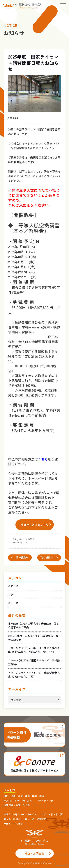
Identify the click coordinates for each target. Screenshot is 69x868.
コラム (12, 594)
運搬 (27, 796)
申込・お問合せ (34, 853)
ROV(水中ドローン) (14, 801)
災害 (29, 801)
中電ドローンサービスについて (29, 814)
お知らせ (32, 539)
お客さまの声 (55, 814)
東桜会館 (18, 287)
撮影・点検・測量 (13, 796)
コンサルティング (44, 801)
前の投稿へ (22, 557)
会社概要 (41, 819)
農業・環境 (38, 796)
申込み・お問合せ (13, 824)
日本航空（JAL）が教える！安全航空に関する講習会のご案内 (34, 625)
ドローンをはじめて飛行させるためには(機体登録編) (34, 662)
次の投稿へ (47, 557)
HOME (7, 814)
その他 (26, 805)
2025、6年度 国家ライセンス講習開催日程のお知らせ (33, 638)
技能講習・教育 (12, 805)
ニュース (13, 603)
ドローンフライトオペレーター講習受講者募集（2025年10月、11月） (34, 675)
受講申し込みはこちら (35, 525)
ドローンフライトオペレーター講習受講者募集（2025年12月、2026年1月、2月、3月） (34, 650)
